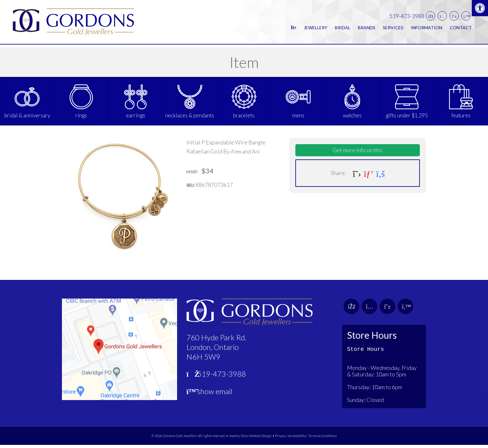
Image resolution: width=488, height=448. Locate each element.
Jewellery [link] (316, 29)
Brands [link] (367, 29)
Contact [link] (461, 29)
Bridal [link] (343, 29)
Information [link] (427, 29)
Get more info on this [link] (358, 153)
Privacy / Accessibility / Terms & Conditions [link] (306, 439)
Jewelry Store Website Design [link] (250, 439)
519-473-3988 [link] (407, 18)
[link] (480, 8)
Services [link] (393, 29)
